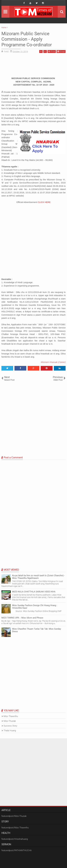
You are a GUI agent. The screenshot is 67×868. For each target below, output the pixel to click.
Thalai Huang (10, 731)
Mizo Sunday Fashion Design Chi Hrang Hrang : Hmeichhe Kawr (35, 607)
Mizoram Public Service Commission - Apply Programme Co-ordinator (27, 39)
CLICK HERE (44, 202)
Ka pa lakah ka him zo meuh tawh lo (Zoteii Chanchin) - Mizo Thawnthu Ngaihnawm (38, 577)
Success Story (10, 726)
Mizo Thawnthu (11, 716)
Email (61, 51)
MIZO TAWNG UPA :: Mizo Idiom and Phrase (22, 618)
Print (52, 51)
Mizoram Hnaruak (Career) (53, 362)
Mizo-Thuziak (10, 721)
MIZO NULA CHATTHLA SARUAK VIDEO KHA (34, 592)
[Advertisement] (33, 66)
